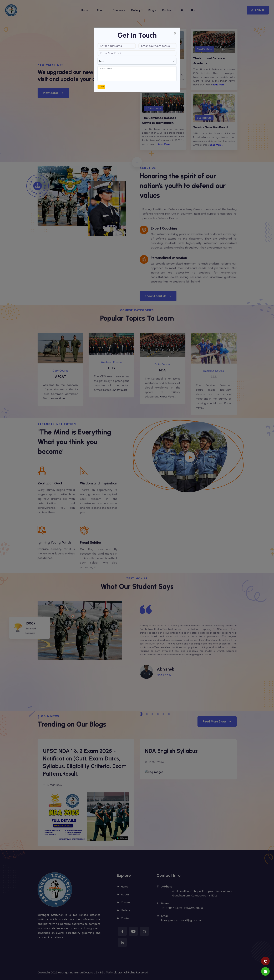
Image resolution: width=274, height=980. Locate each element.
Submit (102, 87)
